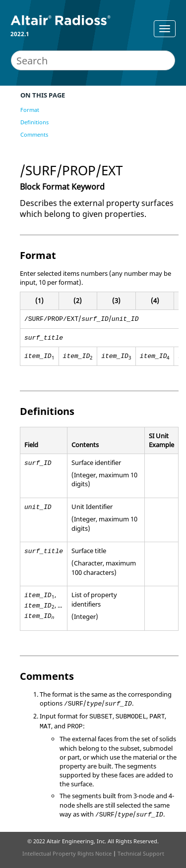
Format (30, 110)
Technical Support (141, 853)
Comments (34, 134)
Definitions (34, 122)
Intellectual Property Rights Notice (67, 853)
